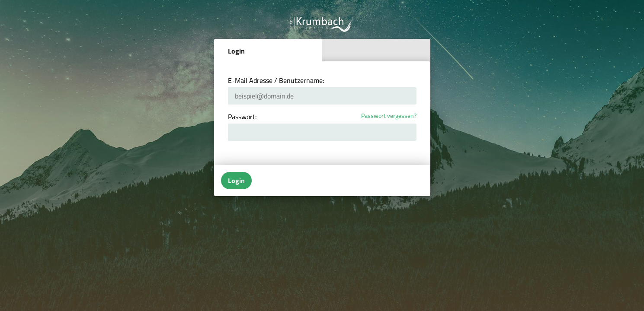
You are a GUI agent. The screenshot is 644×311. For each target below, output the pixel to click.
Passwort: (242, 117)
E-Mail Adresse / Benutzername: (276, 80)
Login (236, 51)
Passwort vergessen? (389, 116)
